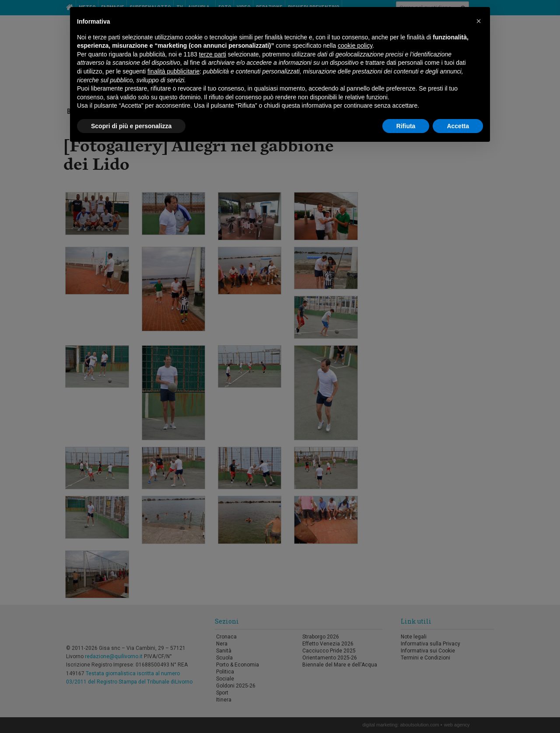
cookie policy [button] (355, 46)
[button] (479, 21)
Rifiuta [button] (406, 126)
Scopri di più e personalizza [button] (131, 126)
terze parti (213, 54)
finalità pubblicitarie (173, 71)
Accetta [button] (458, 126)
